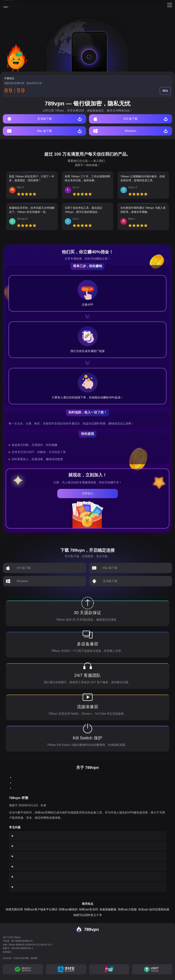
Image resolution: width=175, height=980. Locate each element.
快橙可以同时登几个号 (88, 918)
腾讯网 (34, 958)
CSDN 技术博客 (21, 958)
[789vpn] (13, 5)
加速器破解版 (108, 912)
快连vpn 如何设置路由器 (154, 912)
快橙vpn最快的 (68, 912)
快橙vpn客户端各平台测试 (41, 912)
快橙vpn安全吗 (88, 912)
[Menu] (170, 5)
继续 (165, 91)
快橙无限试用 (14, 912)
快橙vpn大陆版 (127, 912)
